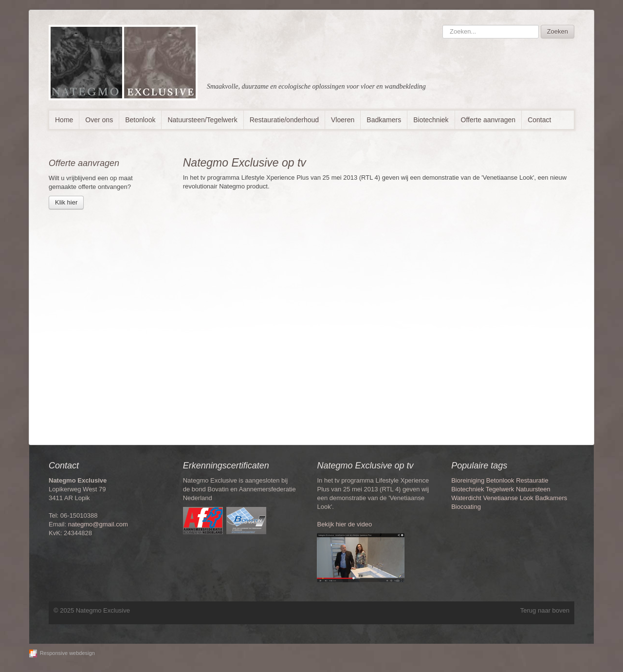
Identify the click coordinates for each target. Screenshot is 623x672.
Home (64, 120)
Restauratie (532, 480)
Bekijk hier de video (344, 524)
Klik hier (66, 202)
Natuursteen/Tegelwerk (202, 120)
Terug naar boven (545, 610)
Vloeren (343, 120)
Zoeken (558, 31)
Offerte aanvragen (488, 120)
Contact (539, 120)
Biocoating (466, 507)
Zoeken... (443, 25)
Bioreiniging (468, 480)
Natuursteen (533, 489)
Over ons (99, 120)
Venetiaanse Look (508, 498)
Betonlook (140, 120)
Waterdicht (466, 498)
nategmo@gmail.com (98, 524)
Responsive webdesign (67, 653)
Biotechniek (431, 120)
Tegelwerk (500, 489)
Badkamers (384, 120)
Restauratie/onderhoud (284, 120)
